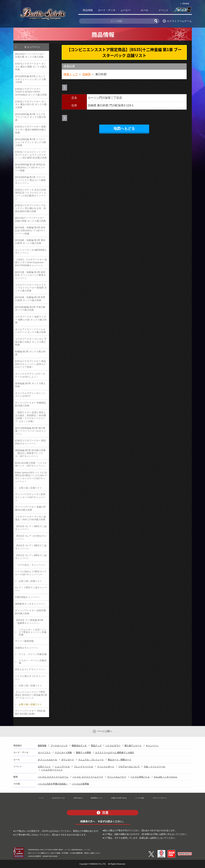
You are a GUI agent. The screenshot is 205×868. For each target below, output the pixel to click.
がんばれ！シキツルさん (166, 777)
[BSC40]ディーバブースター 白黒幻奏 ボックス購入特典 (30, 56)
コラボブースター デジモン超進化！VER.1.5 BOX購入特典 (31, 518)
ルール (145, 10)
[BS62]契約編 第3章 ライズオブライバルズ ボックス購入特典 (31, 117)
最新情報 (42, 746)
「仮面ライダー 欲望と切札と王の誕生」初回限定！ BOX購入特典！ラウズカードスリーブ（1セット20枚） (31, 417)
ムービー (126, 10)
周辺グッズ (96, 746)
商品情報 (88, 10)
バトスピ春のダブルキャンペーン (30, 678)
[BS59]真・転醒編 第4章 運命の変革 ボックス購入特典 (30, 242)
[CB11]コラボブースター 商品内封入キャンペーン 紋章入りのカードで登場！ (31, 364)
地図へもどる (124, 128)
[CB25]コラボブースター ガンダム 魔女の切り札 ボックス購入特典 (31, 104)
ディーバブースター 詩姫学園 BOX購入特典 (31, 612)
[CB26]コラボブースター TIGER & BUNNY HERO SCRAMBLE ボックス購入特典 (31, 92)
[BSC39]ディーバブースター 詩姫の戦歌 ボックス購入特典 (31, 219)
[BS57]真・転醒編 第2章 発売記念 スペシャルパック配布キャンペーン (31, 275)
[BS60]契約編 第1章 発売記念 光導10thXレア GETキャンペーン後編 (30, 167)
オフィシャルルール (47, 760)
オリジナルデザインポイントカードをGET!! (30, 395)
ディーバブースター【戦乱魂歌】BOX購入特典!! (30, 712)
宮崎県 (87, 74)
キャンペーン (32, 47)
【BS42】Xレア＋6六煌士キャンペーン (31, 537)
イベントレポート (106, 767)
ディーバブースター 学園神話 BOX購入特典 (31, 404)
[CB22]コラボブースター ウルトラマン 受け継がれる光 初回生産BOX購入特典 (31, 208)
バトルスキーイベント (52, 770)
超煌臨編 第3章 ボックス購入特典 (30, 385)
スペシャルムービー (117, 777)
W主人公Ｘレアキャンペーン (30, 669)
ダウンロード (68, 760)
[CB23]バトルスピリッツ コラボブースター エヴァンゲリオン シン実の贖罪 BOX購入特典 (31, 155)
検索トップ (71, 74)
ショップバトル (62, 767)
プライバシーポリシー (160, 798)
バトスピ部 (182, 11)
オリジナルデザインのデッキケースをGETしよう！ (30, 375)
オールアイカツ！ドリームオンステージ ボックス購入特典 (31, 331)
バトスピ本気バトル (140, 777)
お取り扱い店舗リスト (30, 488)
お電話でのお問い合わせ (119, 798)
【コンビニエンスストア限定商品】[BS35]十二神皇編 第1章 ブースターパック (31, 695)
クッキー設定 (140, 798)
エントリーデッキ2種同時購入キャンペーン (31, 251)
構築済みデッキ (79, 746)
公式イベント (44, 767)
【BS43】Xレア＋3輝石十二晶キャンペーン (31, 528)
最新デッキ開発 (83, 753)
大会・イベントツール (155, 767)
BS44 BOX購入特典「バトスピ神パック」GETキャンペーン (31, 464)
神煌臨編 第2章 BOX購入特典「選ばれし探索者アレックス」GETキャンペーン (30, 453)
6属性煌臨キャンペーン (27, 597)
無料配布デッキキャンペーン (30, 604)
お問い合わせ (78, 798)
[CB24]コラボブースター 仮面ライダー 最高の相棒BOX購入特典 (31, 130)
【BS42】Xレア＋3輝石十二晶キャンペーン (31, 547)
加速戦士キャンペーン (27, 648)
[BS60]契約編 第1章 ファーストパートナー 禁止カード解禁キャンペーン (31, 180)
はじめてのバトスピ (59, 798)
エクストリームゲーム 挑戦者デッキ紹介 (115, 753)
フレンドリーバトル (83, 767)
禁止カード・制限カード (120, 760)
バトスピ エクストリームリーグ (88, 777)
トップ (41, 798)
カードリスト (44, 753)
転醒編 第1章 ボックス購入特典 (30, 353)
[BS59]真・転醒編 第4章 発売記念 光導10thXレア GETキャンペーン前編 (30, 230)
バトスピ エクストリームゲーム (53, 777)
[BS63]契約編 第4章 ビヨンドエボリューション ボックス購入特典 (31, 79)
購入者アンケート (133, 746)
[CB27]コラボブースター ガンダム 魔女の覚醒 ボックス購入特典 (31, 67)
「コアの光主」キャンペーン (30, 565)
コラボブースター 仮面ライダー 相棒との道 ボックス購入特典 (31, 320)
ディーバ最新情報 (24, 641)
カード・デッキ (107, 10)
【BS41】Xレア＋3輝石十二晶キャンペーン (31, 557)
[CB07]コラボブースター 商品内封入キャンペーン (31, 442)
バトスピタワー (113, 746)
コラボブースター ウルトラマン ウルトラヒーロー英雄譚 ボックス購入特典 (31, 288)
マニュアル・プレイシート (91, 760)
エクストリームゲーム (179, 21)
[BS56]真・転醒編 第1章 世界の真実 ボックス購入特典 (30, 299)
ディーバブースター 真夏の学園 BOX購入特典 (31, 508)
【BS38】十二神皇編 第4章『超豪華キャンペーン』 (29, 622)
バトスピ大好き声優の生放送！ (53, 784)
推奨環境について (97, 798)
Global (186, 3)
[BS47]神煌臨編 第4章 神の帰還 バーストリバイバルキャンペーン (31, 431)
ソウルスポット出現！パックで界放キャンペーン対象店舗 (33, 632)
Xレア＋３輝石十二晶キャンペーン (31, 589)
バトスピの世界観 (80, 784)
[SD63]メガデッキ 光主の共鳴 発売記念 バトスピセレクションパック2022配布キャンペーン (31, 194)
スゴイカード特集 (63, 753)
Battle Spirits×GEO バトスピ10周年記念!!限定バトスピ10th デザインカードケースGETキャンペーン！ (31, 477)
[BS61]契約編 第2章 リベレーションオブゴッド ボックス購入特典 (31, 142)
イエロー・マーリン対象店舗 (33, 662)
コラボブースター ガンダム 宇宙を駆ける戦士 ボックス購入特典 (31, 342)
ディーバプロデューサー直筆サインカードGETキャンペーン (30, 497)
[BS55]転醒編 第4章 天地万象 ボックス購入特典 (30, 309)
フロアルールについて (129, 767)
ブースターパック (59, 746)
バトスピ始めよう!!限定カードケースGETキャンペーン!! (31, 573)
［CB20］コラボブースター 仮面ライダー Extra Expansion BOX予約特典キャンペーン (31, 262)
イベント (163, 10)
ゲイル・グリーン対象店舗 (33, 654)
